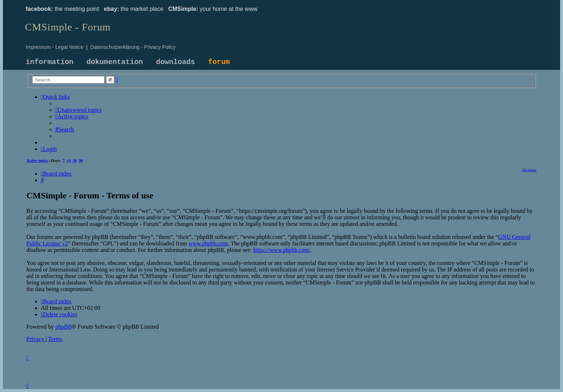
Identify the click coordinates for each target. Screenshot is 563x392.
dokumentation (115, 62)
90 (81, 160)
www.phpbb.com (208, 243)
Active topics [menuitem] (37, 160)
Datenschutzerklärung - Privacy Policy (133, 47)
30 (75, 160)
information (50, 62)
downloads (175, 62)
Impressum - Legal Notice (55, 47)
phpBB (64, 327)
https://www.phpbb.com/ (282, 250)
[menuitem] (79, 110)
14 (69, 160)
